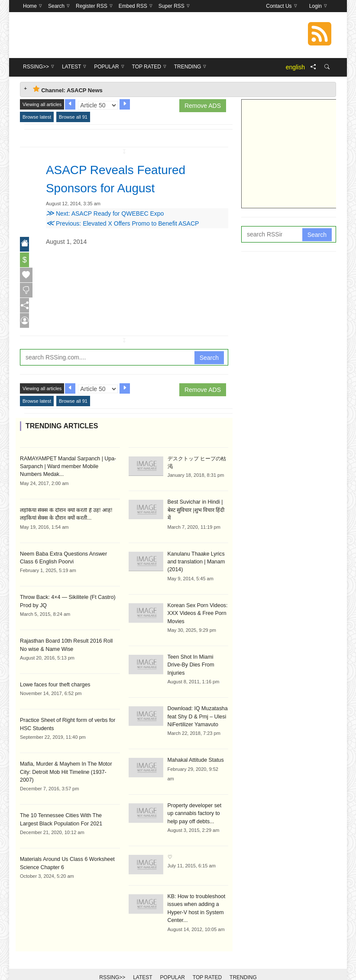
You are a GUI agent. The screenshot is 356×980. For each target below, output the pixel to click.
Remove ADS (203, 106)
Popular (173, 959)
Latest (142, 959)
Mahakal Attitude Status (195, 744)
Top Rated (207, 959)
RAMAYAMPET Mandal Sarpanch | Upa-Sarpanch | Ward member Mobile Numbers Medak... (69, 468)
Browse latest (37, 117)
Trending (243, 959)
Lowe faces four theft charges (54, 685)
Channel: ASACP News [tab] (68, 89)
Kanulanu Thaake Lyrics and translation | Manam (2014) (196, 555)
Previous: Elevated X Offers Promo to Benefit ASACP (122, 223)
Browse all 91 (73, 117)
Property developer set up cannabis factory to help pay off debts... (197, 796)
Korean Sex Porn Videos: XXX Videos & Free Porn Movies (197, 606)
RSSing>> (112, 959)
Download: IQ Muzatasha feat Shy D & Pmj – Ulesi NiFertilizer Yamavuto (197, 700)
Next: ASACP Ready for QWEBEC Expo (105, 213)
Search (209, 359)
